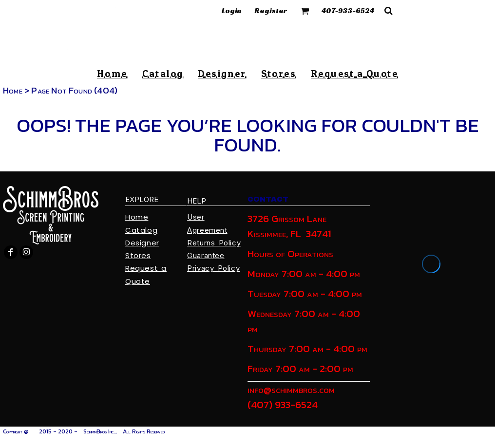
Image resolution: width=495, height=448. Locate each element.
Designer (142, 243)
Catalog (141, 230)
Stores (138, 255)
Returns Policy (214, 243)
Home (13, 90)
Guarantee (206, 255)
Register (271, 10)
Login (232, 10)
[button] (305, 11)
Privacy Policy (213, 268)
